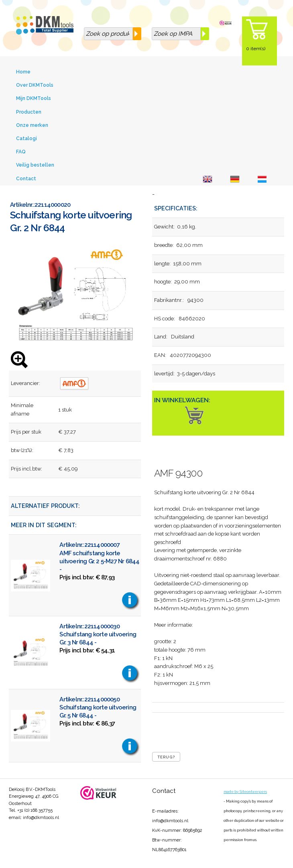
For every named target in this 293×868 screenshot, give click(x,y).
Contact (26, 179)
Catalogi (26, 139)
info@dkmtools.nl (41, 818)
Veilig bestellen (35, 165)
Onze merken (32, 125)
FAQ (21, 152)
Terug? (166, 757)
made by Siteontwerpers (245, 792)
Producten (29, 112)
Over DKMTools (35, 85)
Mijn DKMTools (34, 98)
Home (23, 72)
